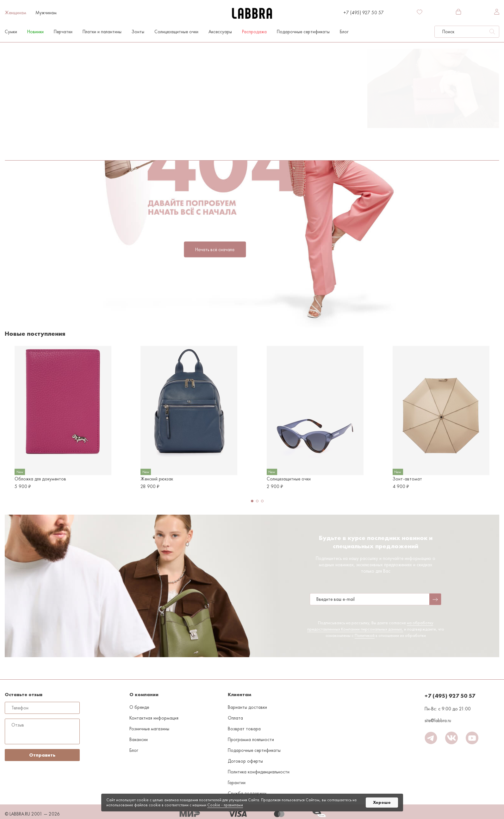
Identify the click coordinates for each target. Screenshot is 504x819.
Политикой (365, 635)
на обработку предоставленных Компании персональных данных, (370, 626)
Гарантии (237, 783)
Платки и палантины (102, 32)
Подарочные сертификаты (303, 32)
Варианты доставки (247, 707)
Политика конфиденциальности (259, 772)
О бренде (139, 707)
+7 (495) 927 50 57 (364, 13)
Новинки (35, 32)
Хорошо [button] (382, 802)
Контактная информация (154, 718)
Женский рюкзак (157, 479)
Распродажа (254, 32)
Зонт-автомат (407, 479)
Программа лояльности (251, 740)
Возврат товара (244, 729)
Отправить (42, 755)
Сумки (11, 32)
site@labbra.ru (438, 721)
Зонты (138, 32)
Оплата (235, 718)
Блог (344, 32)
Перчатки (63, 32)
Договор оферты (245, 761)
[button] (252, 501)
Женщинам (16, 13)
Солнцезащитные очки (176, 32)
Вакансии (139, 740)
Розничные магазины (149, 729)
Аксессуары (220, 32)
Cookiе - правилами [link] (225, 805)
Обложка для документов (40, 479)
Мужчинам (46, 13)
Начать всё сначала (215, 250)
